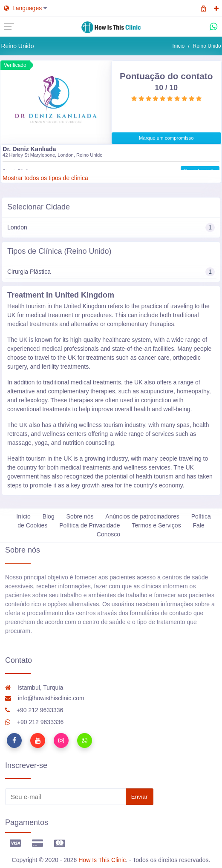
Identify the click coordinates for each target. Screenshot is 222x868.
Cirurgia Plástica (111, 272)
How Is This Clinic (102, 860)
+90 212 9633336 (34, 710)
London (111, 228)
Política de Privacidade (89, 525)
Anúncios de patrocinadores (142, 516)
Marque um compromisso (166, 138)
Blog (49, 516)
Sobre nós (80, 516)
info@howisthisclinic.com (45, 698)
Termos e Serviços (156, 525)
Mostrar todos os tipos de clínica (45, 178)
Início (179, 46)
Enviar (140, 797)
